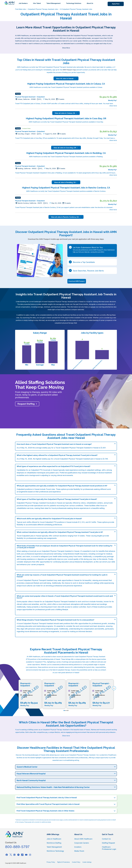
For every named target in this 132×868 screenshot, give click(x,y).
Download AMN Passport (77, 281)
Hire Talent (37, 3)
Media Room (79, 851)
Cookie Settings (87, 862)
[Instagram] (30, 855)
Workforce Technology (55, 851)
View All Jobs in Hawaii (66, 78)
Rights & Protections (64, 862)
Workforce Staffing (54, 843)
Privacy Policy (51, 862)
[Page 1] (64, 711)
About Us (90, 3)
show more (113, 106)
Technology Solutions (74, 3)
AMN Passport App (69, 70)
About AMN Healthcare (83, 839)
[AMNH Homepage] (10, 3)
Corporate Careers (82, 843)
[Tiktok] (22, 855)
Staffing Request (108, 843)
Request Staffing (26, 404)
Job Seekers (23, 3)
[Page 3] (68, 711)
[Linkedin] (14, 855)
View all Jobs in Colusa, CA (66, 113)
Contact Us (106, 839)
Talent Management (53, 3)
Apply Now (116, 4)
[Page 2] (66, 711)
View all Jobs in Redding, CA (66, 182)
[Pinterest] (18, 855)
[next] (114, 688)
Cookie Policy (76, 862)
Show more (66, 736)
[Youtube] (26, 855)
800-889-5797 (17, 847)
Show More (66, 48)
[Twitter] (11, 855)
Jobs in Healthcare (54, 839)
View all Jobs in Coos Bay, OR (66, 148)
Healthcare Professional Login (109, 848)
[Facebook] (7, 855)
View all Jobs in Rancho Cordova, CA (66, 217)
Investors (78, 847)
